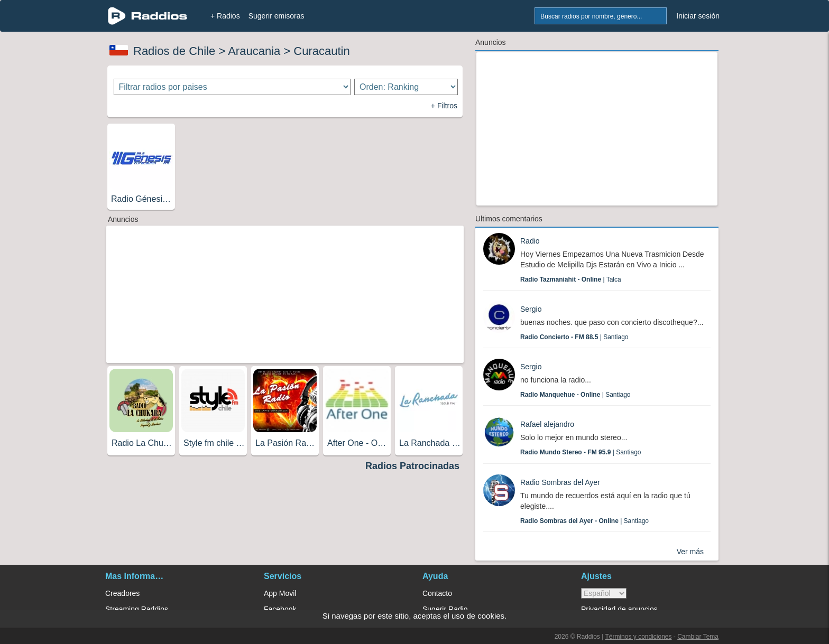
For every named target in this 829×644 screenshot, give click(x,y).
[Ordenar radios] (406, 87)
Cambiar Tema (698, 637)
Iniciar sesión (698, 16)
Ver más (690, 552)
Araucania (254, 51)
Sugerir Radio (445, 609)
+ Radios (225, 16)
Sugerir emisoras (277, 16)
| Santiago (574, 337)
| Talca (571, 279)
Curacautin (321, 51)
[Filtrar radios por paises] (232, 87)
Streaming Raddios (137, 609)
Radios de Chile (174, 51)
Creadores (122, 593)
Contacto (437, 593)
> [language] (604, 593)
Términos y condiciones (638, 637)
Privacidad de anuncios (619, 609)
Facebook (280, 609)
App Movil (280, 593)
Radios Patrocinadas (412, 466)
